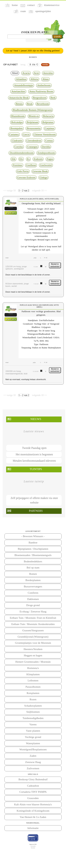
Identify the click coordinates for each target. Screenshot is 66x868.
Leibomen (33, 680)
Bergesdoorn (40, 98)
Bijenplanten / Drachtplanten (33, 549)
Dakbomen (33, 599)
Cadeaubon (33, 786)
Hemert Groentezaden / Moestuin (33, 662)
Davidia (46, 147)
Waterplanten (33, 743)
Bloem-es (34, 116)
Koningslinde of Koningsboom (33, 811)
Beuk (30, 104)
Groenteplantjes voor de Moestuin (33, 643)
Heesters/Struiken (33, 649)
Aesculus (48, 73)
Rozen (33, 699)
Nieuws (36, 419)
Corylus (19, 147)
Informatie (33, 828)
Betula (19, 104)
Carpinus (49, 128)
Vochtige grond (33, 737)
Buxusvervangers (33, 586)
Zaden (33, 756)
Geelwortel (46, 165)
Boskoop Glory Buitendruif (33, 779)
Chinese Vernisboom (45, 134)
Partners (36, 511)
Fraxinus (17, 165)
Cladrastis (17, 141)
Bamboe (33, 543)
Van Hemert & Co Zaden (33, 817)
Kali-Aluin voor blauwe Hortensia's (33, 804)
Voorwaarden (33, 846)
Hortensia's (33, 668)
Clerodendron (34, 141)
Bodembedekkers (33, 561)
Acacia (26, 73)
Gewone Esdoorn (26, 178)
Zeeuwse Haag (33, 762)
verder (45, 65)
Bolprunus (48, 122)
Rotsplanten (33, 693)
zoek (57, 37)
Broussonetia (34, 128)
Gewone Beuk (40, 171)
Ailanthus (21, 79)
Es (28, 159)
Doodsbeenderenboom (22, 153)
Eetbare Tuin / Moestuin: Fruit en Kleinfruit (33, 618)
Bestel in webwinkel (55, 265)
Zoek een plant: (35, 32)
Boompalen (16, 128)
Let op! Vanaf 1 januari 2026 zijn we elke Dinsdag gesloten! (33, 51)
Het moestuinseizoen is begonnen (34, 454)
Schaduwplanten (33, 706)
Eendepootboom (46, 153)
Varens (33, 724)
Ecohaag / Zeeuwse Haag (33, 612)
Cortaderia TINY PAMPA (33, 792)
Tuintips (36, 469)
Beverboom (43, 104)
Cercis (26, 134)
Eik (13, 159)
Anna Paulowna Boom (41, 91)
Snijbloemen (33, 712)
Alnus (45, 79)
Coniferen (33, 593)
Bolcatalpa (17, 122)
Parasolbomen (33, 687)
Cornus (49, 141)
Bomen (33, 574)
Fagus (50, 159)
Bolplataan (32, 122)
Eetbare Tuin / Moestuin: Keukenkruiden (33, 624)
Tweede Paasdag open (34, 448)
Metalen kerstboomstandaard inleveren (34, 461)
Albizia (34, 79)
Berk (53, 98)
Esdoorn (38, 159)
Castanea (14, 134)
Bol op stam (33, 568)
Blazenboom (18, 116)
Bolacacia (48, 116)
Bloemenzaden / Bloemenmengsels (33, 555)
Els (21, 159)
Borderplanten (33, 580)
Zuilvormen (33, 768)
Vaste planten (33, 731)
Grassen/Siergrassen (33, 630)
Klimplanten (33, 674)
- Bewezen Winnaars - (33, 536)
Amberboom (44, 85)
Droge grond (33, 605)
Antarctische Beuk (19, 98)
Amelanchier (18, 91)
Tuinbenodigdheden (33, 718)
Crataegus (32, 147)
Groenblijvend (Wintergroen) (33, 637)
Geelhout (31, 165)
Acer (36, 73)
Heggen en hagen (33, 655)
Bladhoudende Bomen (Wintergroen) (32, 110)
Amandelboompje (24, 85)
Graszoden (33, 798)
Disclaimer (33, 848)
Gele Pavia (23, 171)
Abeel (15, 73)
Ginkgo (43, 178)
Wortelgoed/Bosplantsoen (33, 749)
